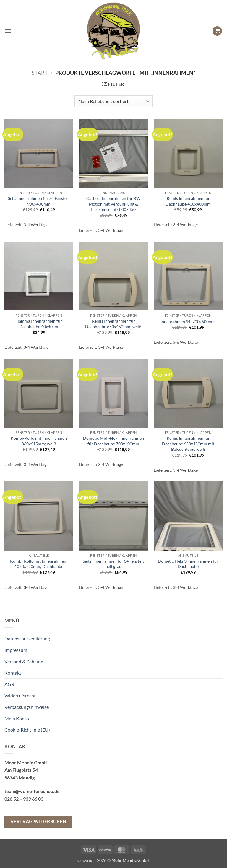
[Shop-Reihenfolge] (113, 101)
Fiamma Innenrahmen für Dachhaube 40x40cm (39, 324)
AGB (9, 684)
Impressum (16, 650)
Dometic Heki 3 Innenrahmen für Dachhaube (188, 564)
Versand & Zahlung (24, 661)
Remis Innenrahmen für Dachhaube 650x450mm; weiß (113, 324)
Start (40, 73)
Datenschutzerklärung (27, 638)
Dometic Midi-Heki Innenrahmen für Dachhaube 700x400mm (113, 441)
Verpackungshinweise (27, 707)
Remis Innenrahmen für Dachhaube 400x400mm (188, 201)
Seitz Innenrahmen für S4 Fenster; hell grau (113, 564)
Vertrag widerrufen (38, 821)
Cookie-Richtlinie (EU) (27, 730)
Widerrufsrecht (20, 695)
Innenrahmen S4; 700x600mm (188, 321)
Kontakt (13, 673)
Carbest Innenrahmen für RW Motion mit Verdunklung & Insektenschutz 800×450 (113, 204)
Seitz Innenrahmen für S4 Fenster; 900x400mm (39, 201)
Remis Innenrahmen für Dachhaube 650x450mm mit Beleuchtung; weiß (188, 444)
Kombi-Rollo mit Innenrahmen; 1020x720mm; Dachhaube (39, 564)
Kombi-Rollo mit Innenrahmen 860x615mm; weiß (39, 441)
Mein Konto (17, 718)
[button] (8, 31)
